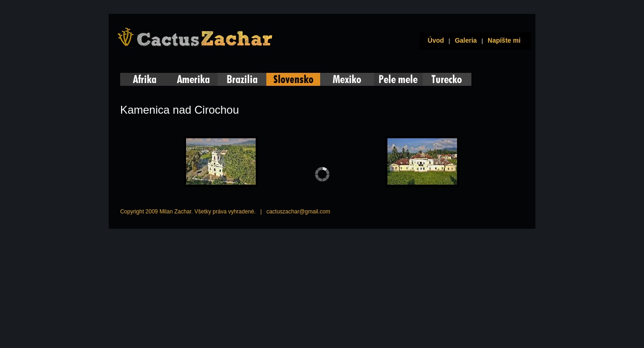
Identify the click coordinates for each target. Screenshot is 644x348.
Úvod (434, 40)
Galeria (466, 40)
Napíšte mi (504, 40)
